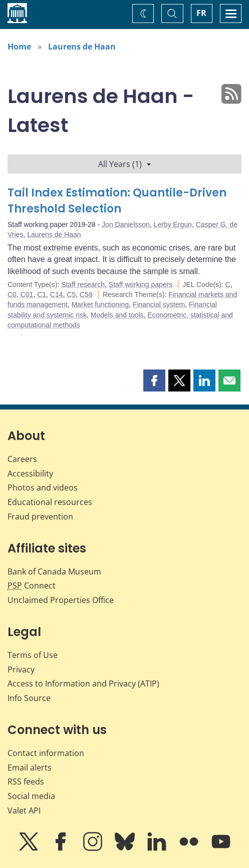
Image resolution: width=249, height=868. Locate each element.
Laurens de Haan (82, 46)
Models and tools (117, 315)
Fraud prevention (40, 516)
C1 (42, 294)
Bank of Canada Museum (54, 571)
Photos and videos (43, 487)
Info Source (29, 698)
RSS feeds (26, 781)
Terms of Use (33, 655)
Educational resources (50, 502)
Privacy (21, 669)
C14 (57, 294)
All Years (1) (124, 164)
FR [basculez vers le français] (201, 13)
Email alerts (30, 767)
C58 (86, 294)
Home (19, 46)
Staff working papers (141, 284)
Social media (31, 796)
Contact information (46, 753)
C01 (27, 294)
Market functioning (100, 304)
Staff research (83, 284)
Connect (32, 585)
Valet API (24, 810)
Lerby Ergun (173, 224)
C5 (71, 294)
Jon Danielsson (126, 224)
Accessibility (30, 473)
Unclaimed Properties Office (61, 600)
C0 (12, 294)
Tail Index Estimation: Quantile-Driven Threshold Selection (117, 201)
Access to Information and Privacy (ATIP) (83, 683)
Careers (22, 459)
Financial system (159, 304)
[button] (154, 380)
